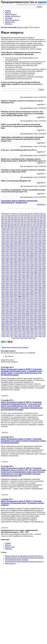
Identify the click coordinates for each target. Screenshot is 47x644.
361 (3, 272)
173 (44, 238)
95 (44, 225)
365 (19, 272)
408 (15, 280)
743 (36, 336)
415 (44, 280)
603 (3, 314)
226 (36, 248)
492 (44, 293)
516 (7, 298)
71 (12, 223)
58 (15, 221)
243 (15, 251)
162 (44, 236)
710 (36, 331)
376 (19, 274)
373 (7, 274)
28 (9, 217)
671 (11, 325)
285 (7, 259)
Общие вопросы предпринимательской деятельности (24, 556)
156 (19, 236)
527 (7, 300)
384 (7, 276)
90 (28, 225)
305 (44, 261)
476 (24, 291)
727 (15, 334)
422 (28, 282)
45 (19, 219)
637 (7, 319)
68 (3, 223)
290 (28, 259)
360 (44, 270)
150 (40, 234)
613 (44, 314)
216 (40, 246)
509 (24, 297)
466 (28, 289)
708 (28, 331)
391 (36, 276)
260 (40, 253)
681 (7, 327)
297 (11, 261)
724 (3, 334)
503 (44, 295)
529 (15, 300)
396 (11, 278)
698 (32, 329)
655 (36, 321)
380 (36, 274)
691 (3, 329)
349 (44, 268)
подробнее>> (41, 204)
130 (3, 232)
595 (15, 312)
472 (7, 291)
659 (7, 323)
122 (15, 231)
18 (22, 216)
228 (44, 248)
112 (20, 229)
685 (24, 327)
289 (24, 259)
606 (15, 314)
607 (19, 314)
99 (12, 227)
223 (24, 248)
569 (44, 306)
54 (3, 221)
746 (13, 338)
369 (36, 272)
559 (3, 306)
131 (7, 232)
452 (15, 287)
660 (11, 323)
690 (44, 327)
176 (11, 240)
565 (28, 306)
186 (7, 242)
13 (6, 216)
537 (3, 302)
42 (9, 219)
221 (15, 248)
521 (28, 298)
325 (36, 265)
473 (11, 291)
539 (11, 302)
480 (40, 291)
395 (7, 278)
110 (12, 229)
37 (38, 217)
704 (11, 331)
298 (15, 261)
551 (15, 304)
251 (3, 253)
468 (36, 289)
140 (44, 232)
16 (15, 216)
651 (19, 321)
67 (44, 221)
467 (32, 289)
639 (15, 319)
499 (28, 295)
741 (28, 336)
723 (44, 332)
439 (7, 285)
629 (19, 317)
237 (36, 249)
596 (19, 312)
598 (28, 312)
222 (19, 248)
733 (40, 334)
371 (44, 272)
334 (28, 266)
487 (24, 293)
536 (44, 300)
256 (24, 253)
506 (11, 297)
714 (7, 332)
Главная (8, 11)
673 (19, 325)
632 (32, 317)
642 (28, 319)
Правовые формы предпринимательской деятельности (24, 558)
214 (32, 246)
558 (44, 304)
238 (40, 249)
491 (40, 293)
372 (3, 274)
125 (28, 231)
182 (36, 240)
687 (32, 327)
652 (24, 321)
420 (19, 282)
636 (3, 319)
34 (28, 217)
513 (40, 297)
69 (6, 223)
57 (12, 221)
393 (44, 276)
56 (9, 221)
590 (40, 310)
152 (3, 236)
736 (7, 336)
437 (44, 283)
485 (15, 293)
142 (7, 234)
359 (40, 270)
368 (32, 272)
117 (39, 229)
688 (36, 327)
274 (7, 257)
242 (11, 251)
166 (15, 238)
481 (44, 291)
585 (19, 310)
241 (7, 251)
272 (44, 255)
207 (3, 246)
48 (28, 219)
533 (32, 300)
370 (40, 272)
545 (36, 302)
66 (41, 221)
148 (32, 234)
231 (11, 249)
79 (38, 223)
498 (24, 295)
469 (40, 289)
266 (19, 255)
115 (31, 229)
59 (19, 221)
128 (40, 231)
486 (19, 293)
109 (8, 229)
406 (7, 280)
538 (7, 302)
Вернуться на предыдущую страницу (15, 347)
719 (28, 332)
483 (7, 293)
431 (19, 283)
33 (25, 217)
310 (19, 263)
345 (28, 268)
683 (15, 327)
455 (28, 287)
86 (15, 225)
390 (32, 276)
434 (32, 283)
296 (7, 261)
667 (40, 323)
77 (32, 223)
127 (36, 231)
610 (32, 314)
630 (24, 317)
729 (24, 334)
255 (19, 253)
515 (3, 298)
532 (28, 300)
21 (32, 216)
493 (3, 295)
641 (24, 319)
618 (19, 315)
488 (28, 293)
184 (44, 240)
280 (32, 257)
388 (24, 276)
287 (15, 259)
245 (24, 251)
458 (40, 287)
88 (22, 225)
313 (32, 263)
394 (3, 278)
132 (11, 232)
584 (15, 310)
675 (28, 325)
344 (24, 268)
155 (15, 236)
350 (3, 270)
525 (44, 298)
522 (32, 298)
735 (3, 336)
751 (34, 338)
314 (36, 263)
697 (28, 329)
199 (15, 244)
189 (19, 242)
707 (24, 331)
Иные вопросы (10, 563)
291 (32, 259)
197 (7, 244)
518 (15, 298)
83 (6, 225)
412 (32, 280)
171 (36, 238)
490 (36, 293)
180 (28, 240)
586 (24, 310)
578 (36, 308)
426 (44, 282)
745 (44, 336)
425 (40, 282)
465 (24, 289)
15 (12, 216)
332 (19, 266)
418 (11, 282)
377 (24, 274)
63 (32, 221)
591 (44, 310)
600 (36, 312)
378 (28, 274)
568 (40, 306)
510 (28, 297)
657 (44, 321)
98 (9, 227)
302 (32, 261)
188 (15, 242)
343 (19, 268)
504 (3, 297)
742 (32, 336)
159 (32, 236)
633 (36, 317)
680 (3, 327)
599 (32, 312)
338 (44, 266)
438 (3, 285)
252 (7, 253)
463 (15, 289)
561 (11, 306)
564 (24, 306)
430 (15, 283)
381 (40, 274)
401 (32, 278)
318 (7, 265)
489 (32, 293)
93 (38, 225)
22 (35, 216)
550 (11, 304)
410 (24, 280)
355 (24, 270)
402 (36, 278)
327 (44, 265)
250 (44, 251)
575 (24, 308)
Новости (8, 12)
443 (24, 285)
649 (11, 321)
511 (32, 297)
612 (40, 314)
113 (23, 229)
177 (15, 240)
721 (36, 332)
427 (3, 283)
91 (32, 225)
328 (3, 266)
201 (24, 244)
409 (19, 280)
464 (19, 289)
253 (11, 253)
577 (32, 308)
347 (36, 268)
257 (28, 253)
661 (15, 323)
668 (44, 323)
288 (19, 259)
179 (24, 240)
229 (3, 249)
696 (24, 329)
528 (11, 300)
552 (19, 304)
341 (11, 268)
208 (7, 246)
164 (7, 238)
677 (36, 325)
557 (40, 304)
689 (40, 327)
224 (28, 248)
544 (32, 302)
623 (40, 315)
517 (11, 298)
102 (24, 227)
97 (6, 227)
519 (19, 298)
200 (19, 244)
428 (7, 283)
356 (28, 270)
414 (40, 280)
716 (15, 332)
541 (19, 302)
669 (3, 325)
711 (40, 331)
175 (7, 240)
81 (44, 223)
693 (11, 329)
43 (12, 219)
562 (15, 306)
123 (19, 231)
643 (32, 319)
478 (32, 291)
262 (3, 255)
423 (32, 282)
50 (35, 219)
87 (19, 225)
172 (40, 238)
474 (15, 291)
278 (24, 257)
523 (36, 298)
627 (11, 317)
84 (9, 225)
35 (32, 217)
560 (7, 306)
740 (24, 336)
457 (36, 287)
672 (15, 325)
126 (32, 231)
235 (28, 249)
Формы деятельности (13, 16)
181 (32, 240)
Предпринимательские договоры (17, 560)
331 (15, 266)
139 (40, 232)
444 (28, 285)
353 (15, 270)
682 (11, 327)
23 (38, 216)
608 (24, 314)
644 (36, 319)
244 (19, 251)
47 (25, 219)
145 (19, 234)
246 (28, 251)
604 (7, 314)
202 (28, 244)
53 (44, 219)
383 (3, 276)
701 (44, 329)
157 (24, 236)
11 (44, 214)
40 (3, 219)
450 (7, 287)
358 (36, 270)
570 (3, 308)
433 (28, 283)
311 (23, 263)
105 (36, 227)
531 (24, 300)
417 (7, 282)
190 (24, 242)
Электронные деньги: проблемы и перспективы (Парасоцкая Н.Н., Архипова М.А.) (19, 202)
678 (40, 325)
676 (32, 325)
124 (23, 231)
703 (7, 331)
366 (24, 272)
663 (24, 323)
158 (28, 236)
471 (3, 291)
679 (44, 325)
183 (40, 240)
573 (15, 308)
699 (36, 329)
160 (36, 236)
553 (24, 304)
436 (40, 283)
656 (40, 321)
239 (44, 249)
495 (11, 295)
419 (15, 282)
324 (32, 265)
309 (15, 263)
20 (28, 216)
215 (36, 246)
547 (44, 302)
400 (28, 278)
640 (19, 319)
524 (40, 298)
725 (7, 334)
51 (38, 219)
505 (7, 297)
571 (7, 308)
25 (44, 216)
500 (32, 295)
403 (40, 278)
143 (11, 234)
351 (7, 270)
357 (32, 270)
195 (44, 242)
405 (3, 280)
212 (23, 246)
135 (24, 232)
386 (15, 276)
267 (24, 255)
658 (3, 323)
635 (44, 317)
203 (32, 244)
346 (32, 268)
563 (19, 306)
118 (43, 229)
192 (32, 242)
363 (11, 272)
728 (19, 334)
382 (44, 274)
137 (32, 232)
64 (35, 221)
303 (36, 261)
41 (6, 219)
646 (44, 319)
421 (24, 282)
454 (24, 287)
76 (28, 223)
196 (3, 244)
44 (15, 219)
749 (26, 338)
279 (28, 257)
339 (3, 268)
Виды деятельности (12, 20)
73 (19, 223)
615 (7, 315)
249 (40, 251)
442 (19, 285)
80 (41, 223)
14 (9, 216)
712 (44, 331)
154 (11, 236)
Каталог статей (23, 27)
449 (3, 287)
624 (44, 315)
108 (3, 229)
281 (36, 257)
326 (40, 265)
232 (15, 249)
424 (36, 282)
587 (28, 310)
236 (32, 249)
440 (11, 285)
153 (7, 236)
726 (11, 334)
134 (19, 232)
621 (32, 315)
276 (15, 257)
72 (15, 223)
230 (7, 249)
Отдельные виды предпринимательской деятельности (24, 562)
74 (22, 223)
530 (19, 300)
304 (40, 261)
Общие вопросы (11, 14)
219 (7, 248)
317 (3, 265)
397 (15, 278)
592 (3, 312)
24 (41, 216)
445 (32, 285)
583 (11, 310)
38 (41, 217)
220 (11, 248)
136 (28, 232)
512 (36, 297)
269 (32, 255)
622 (36, 315)
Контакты (9, 24)
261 (44, 253)
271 (40, 255)
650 (15, 321)
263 (7, 255)
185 (3, 242)
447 (40, 285)
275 (11, 257)
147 (28, 234)
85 (12, 225)
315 (40, 263)
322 (24, 265)
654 (32, 321)
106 (40, 227)
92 (35, 225)
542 (24, 302)
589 (36, 310)
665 (32, 323)
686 (28, 327)
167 (19, 238)
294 (44, 259)
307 (7, 263)
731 (32, 334)
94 (41, 225)
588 (32, 310)
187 (11, 242)
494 (7, 295)
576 (28, 308)
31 (19, 217)
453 (19, 287)
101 (20, 227)
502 (40, 295)
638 (11, 319)
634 (40, 317)
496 (15, 295)
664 (28, 323)
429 (11, 283)
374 (11, 274)
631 (28, 317)
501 (36, 295)
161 (40, 236)
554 (28, 304)
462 (11, 289)
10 (41, 214)
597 (24, 312)
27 (6, 217)
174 (3, 240)
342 (15, 268)
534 (36, 300)
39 (44, 217)
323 (28, 265)
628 (15, 317)
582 (7, 310)
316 (44, 263)
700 (40, 329)
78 (35, 223)
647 (3, 321)
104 (32, 227)
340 (7, 268)
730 (28, 334)
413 (36, 280)
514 (44, 297)
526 (3, 300)
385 (11, 276)
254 (15, 253)
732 (36, 334)
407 (11, 280)
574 (19, 308)
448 (44, 285)
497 (19, 295)
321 (19, 265)
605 (11, 314)
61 (25, 221)
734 (44, 334)
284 (3, 259)
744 (40, 336)
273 (3, 257)
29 (12, 217)
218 (3, 248)
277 (19, 257)
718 (24, 332)
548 (3, 304)
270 (36, 255)
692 (7, 329)
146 (24, 234)
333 (24, 266)
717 (19, 332)
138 (36, 232)
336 (36, 266)
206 (44, 244)
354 (19, 270)
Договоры (9, 18)
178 (19, 240)
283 (44, 257)
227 (40, 248)
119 (3, 231)
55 (6, 221)
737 (11, 336)
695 (19, 329)
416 (3, 282)
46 (22, 219)
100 (16, 227)
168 (24, 238)
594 (11, 312)
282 (40, 257)
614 (3, 315)
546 (40, 302)
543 (28, 302)
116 (35, 229)
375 (15, 274)
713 (3, 332)
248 (36, 251)
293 (40, 259)
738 (15, 336)
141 (3, 234)
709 (32, 331)
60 (22, 221)
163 (3, 238)
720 (32, 332)
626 (7, 317)
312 (28, 263)
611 (36, 314)
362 (7, 272)
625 (3, 317)
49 (32, 219)
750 (30, 338)
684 (19, 327)
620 (28, 315)
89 (25, 225)
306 (3, 263)
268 (28, 255)
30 (15, 217)
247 (32, 251)
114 (27, 229)
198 (11, 244)
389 (28, 276)
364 (15, 272)
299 (19, 261)
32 (22, 217)
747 (17, 338)
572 (11, 308)
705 (15, 331)
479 (36, 291)
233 (19, 249)
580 (44, 308)
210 (15, 246)
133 (15, 232)
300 (24, 261)
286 (11, 259)
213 (28, 246)
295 (3, 261)
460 (3, 289)
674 (24, 325)
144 (15, 234)
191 (28, 242)
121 (11, 231)
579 (40, 308)
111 (16, 229)
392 (40, 276)
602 (44, 312)
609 (28, 314)
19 (25, 216)
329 (7, 266)
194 (40, 242)
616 (11, 315)
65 (38, 221)
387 (19, 276)
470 (44, 289)
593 (7, 312)
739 (19, 336)
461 (7, 289)
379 (32, 274)
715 (11, 332)
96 (2, 227)
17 (19, 216)
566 (32, 306)
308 (11, 263)
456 (32, 287)
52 (41, 219)
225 (32, 248)
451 (11, 287)
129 (44, 231)
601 (40, 312)
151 (44, 234)
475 (19, 291)
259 (36, 253)
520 (24, 298)
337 (40, 266)
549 (7, 304)
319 (11, 265)
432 (24, 283)
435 (36, 283)
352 (11, 270)
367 (28, 272)
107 (44, 227)
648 (7, 321)
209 (11, 246)
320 (15, 265)
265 (15, 255)
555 (32, 304)
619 (24, 315)
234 (24, 249)
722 (40, 332)
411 (27, 280)
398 (19, 278)
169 (28, 238)
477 (28, 291)
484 (11, 293)
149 (36, 234)
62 (28, 221)
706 (19, 331)
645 (40, 319)
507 (15, 297)
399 (24, 278)
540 (15, 302)
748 (21, 338)
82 (3, 225)
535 (40, 300)
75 (25, 223)
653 (28, 321)
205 (40, 244)
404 (44, 278)
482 (3, 293)
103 (28, 227)
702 (3, 331)
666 (36, 323)
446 (36, 285)
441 (15, 285)
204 (36, 244)
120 (7, 231)
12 (3, 216)
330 (11, 266)
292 (36, 259)
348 (40, 268)
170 (32, 238)
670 (7, 325)
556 (36, 304)
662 (19, 323)
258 (32, 253)
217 (44, 246)
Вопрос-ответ (10, 22)
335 (32, 266)
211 (19, 246)
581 (3, 310)
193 (36, 242)
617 (15, 315)
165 (11, 238)
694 (15, 329)
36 (35, 217)
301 (28, 261)
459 (44, 287)
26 (3, 217)
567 (36, 306)
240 (3, 251)
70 (9, 223)
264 (11, 255)
